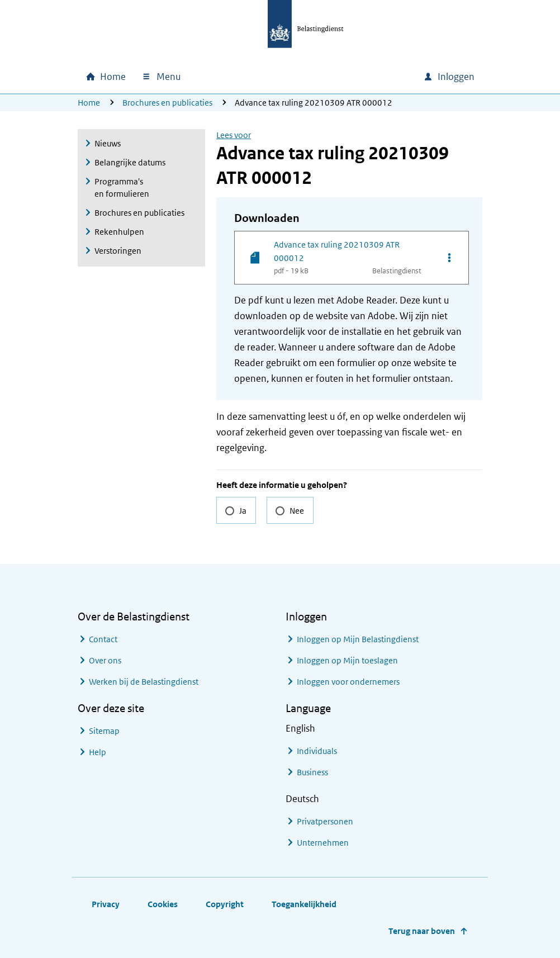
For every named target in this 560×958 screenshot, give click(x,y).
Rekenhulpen (119, 232)
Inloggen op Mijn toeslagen (347, 660)
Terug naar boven (422, 931)
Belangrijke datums (130, 162)
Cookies (163, 904)
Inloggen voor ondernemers (348, 682)
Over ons (105, 660)
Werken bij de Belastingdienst (144, 682)
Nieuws (108, 143)
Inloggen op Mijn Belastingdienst (358, 639)
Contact (103, 639)
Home (89, 103)
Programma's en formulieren (122, 188)
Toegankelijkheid (304, 904)
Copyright (225, 904)
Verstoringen (118, 251)
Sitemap (104, 731)
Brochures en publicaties (167, 103)
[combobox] (319, 77)
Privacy (106, 904)
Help (98, 752)
